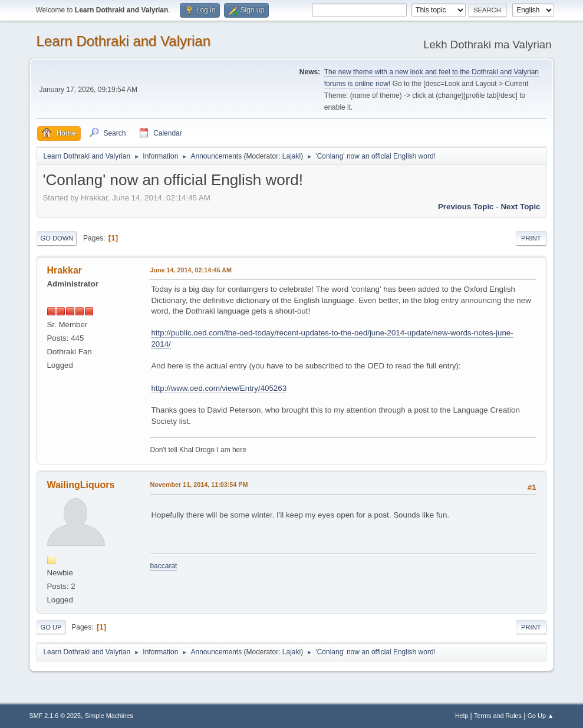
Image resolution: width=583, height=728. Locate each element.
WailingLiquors (80, 485)
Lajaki (291, 156)
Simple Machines (109, 716)
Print (531, 238)
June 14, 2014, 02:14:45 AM (191, 270)
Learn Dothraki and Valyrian (123, 41)
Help (462, 716)
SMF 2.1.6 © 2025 (55, 716)
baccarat (163, 566)
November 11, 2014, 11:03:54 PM (199, 485)
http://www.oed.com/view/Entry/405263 (219, 388)
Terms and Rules (498, 716)
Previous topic (466, 207)
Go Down (57, 238)
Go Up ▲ (541, 716)
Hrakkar (64, 270)
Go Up (51, 627)
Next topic (520, 207)
